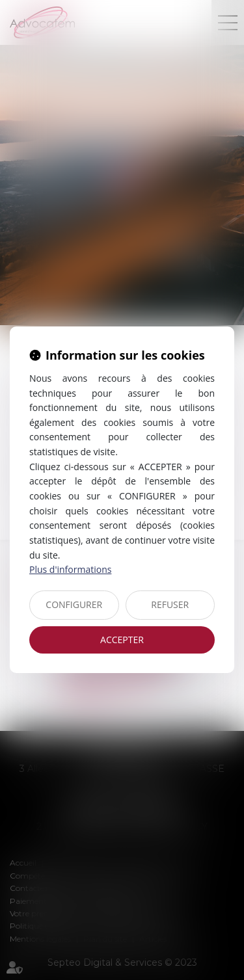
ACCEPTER (122, 640)
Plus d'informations (70, 569)
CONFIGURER (74, 604)
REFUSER (170, 604)
